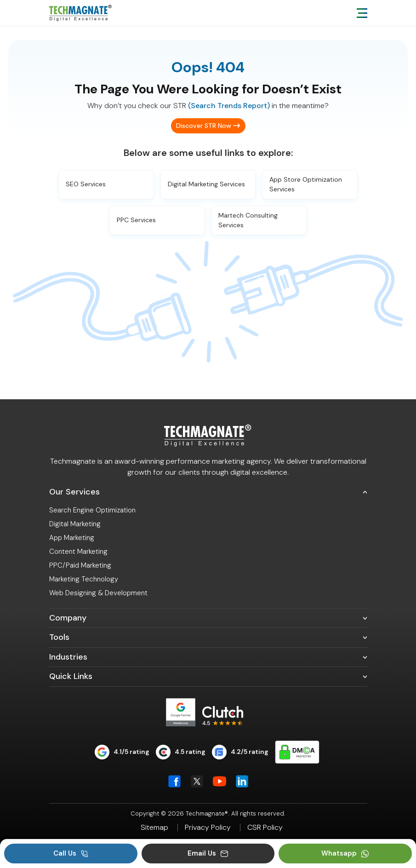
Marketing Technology (84, 579)
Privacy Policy (208, 828)
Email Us (208, 853)
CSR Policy (265, 828)
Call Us (71, 853)
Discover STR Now (204, 126)
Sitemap (154, 828)
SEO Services (86, 184)
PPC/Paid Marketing (80, 565)
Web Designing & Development (98, 593)
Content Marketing (78, 552)
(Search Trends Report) (229, 106)
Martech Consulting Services (248, 220)
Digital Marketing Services (206, 184)
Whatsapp (345, 853)
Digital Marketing (75, 524)
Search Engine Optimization (92, 510)
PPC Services (136, 220)
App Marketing (72, 538)
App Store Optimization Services (306, 184)
